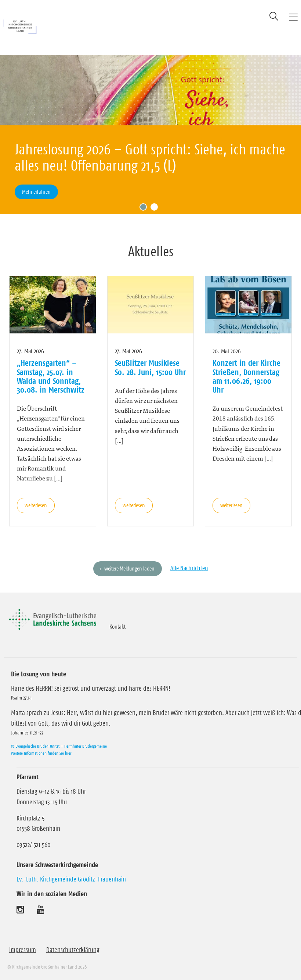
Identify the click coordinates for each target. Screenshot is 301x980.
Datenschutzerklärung (73, 950)
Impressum (23, 950)
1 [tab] (145, 209)
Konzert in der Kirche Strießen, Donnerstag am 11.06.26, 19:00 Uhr (246, 376)
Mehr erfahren (36, 192)
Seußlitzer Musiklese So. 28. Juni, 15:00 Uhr (150, 367)
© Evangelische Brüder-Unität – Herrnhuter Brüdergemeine (59, 746)
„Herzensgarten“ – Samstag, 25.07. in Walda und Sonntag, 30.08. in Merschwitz (51, 376)
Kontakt (117, 626)
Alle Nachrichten (189, 568)
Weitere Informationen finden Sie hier (41, 753)
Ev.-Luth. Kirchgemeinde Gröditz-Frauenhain (71, 879)
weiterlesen (36, 505)
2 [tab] (156, 209)
